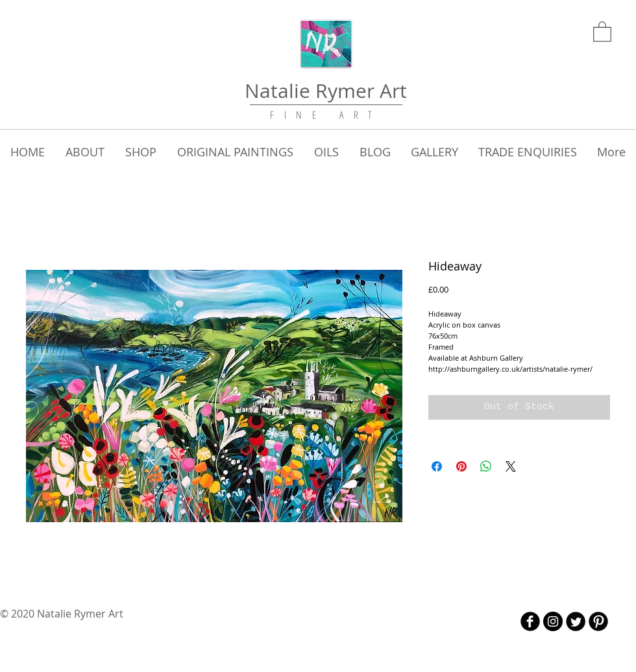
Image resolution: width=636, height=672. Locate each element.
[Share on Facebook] (437, 466)
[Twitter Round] (576, 621)
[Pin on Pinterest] (461, 466)
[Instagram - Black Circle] (553, 621)
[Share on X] (511, 466)
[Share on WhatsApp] (486, 466)
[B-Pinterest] (598, 621)
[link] (602, 31)
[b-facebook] (530, 621)
